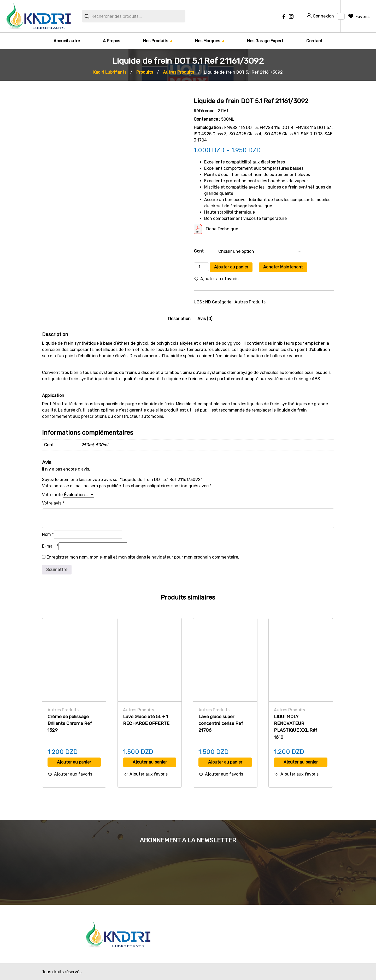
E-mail (50, 546)
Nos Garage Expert (265, 41)
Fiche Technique (222, 229)
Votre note (52, 495)
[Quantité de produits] (201, 267)
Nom (48, 534)
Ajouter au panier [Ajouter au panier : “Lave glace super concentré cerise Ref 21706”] (225, 762)
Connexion (320, 16)
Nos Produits (156, 41)
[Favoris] (358, 17)
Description (179, 319)
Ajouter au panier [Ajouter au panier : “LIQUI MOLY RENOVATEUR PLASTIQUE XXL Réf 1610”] (301, 762)
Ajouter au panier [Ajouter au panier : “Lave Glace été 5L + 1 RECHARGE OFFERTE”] (150, 762)
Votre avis (53, 503)
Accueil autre (67, 41)
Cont (199, 251)
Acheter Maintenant (283, 267)
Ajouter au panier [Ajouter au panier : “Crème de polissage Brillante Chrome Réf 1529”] (74, 762)
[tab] (179, 319)
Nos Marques (208, 41)
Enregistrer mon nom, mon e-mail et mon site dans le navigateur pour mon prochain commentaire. (143, 557)
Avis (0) (205, 319)
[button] (216, 279)
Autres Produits (250, 302)
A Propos (111, 41)
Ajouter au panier (231, 267)
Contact (314, 41)
